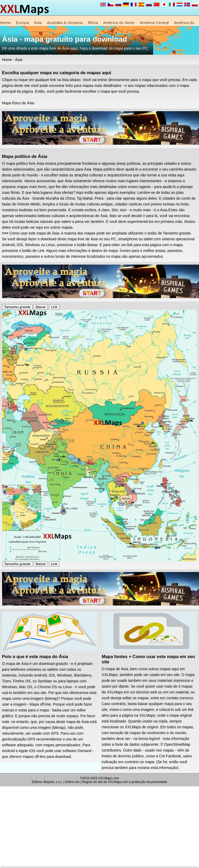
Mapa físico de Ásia (18, 103)
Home (5, 23)
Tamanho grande (17, 307)
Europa (22, 23)
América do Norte (119, 23)
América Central (154, 23)
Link (54, 307)
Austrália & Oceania (65, 23)
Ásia (38, 23)
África (93, 23)
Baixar (41, 307)
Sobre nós (72, 782)
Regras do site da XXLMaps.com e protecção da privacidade (125, 782)
